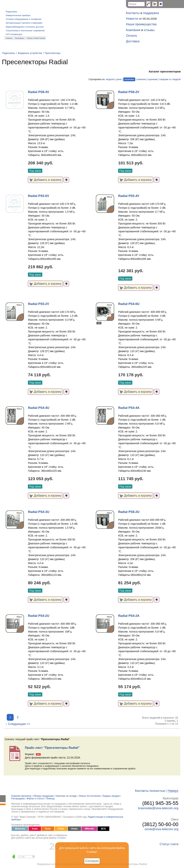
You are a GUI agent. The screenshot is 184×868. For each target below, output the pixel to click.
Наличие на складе (66, 796)
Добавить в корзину (45, 180)
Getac (74, 829)
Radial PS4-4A (129, 408)
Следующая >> (19, 724)
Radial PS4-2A (129, 616)
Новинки (9, 38)
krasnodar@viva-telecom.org (158, 808)
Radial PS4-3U (39, 512)
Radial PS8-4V (38, 92)
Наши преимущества (141, 24)
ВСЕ (103, 829)
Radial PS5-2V (38, 304)
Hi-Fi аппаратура (14, 34)
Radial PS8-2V (129, 92)
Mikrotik (89, 829)
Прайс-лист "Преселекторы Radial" (52, 748)
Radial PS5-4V (129, 196)
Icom (35, 829)
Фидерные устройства (30, 53)
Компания (133, 30)
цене (119, 79)
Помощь (50, 799)
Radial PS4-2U (39, 616)
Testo (48, 829)
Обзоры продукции (43, 796)
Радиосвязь (12, 12)
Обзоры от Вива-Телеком (36, 38)
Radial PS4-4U (39, 408)
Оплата (131, 36)
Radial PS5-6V (38, 196)
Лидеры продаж (111, 796)
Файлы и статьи (35, 799)
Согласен (92, 861)
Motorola (20, 829)
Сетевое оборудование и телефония (24, 19)
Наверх (173, 791)
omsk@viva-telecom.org (162, 829)
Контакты (133, 13)
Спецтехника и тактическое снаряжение (25, 31)
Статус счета (169, 844)
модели (110, 79)
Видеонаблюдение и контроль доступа (25, 27)
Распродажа (19, 38)
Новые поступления (90, 796)
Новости (132, 19)
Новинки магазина (21, 796)
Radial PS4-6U (129, 304)
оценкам (152, 79)
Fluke (61, 829)
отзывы (149, 30)
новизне (141, 79)
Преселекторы (53, 53)
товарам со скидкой (170, 79)
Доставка (133, 41)
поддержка (151, 13)
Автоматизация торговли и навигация (24, 23)
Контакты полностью (150, 791)
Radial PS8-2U (129, 512)
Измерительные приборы (18, 15)
